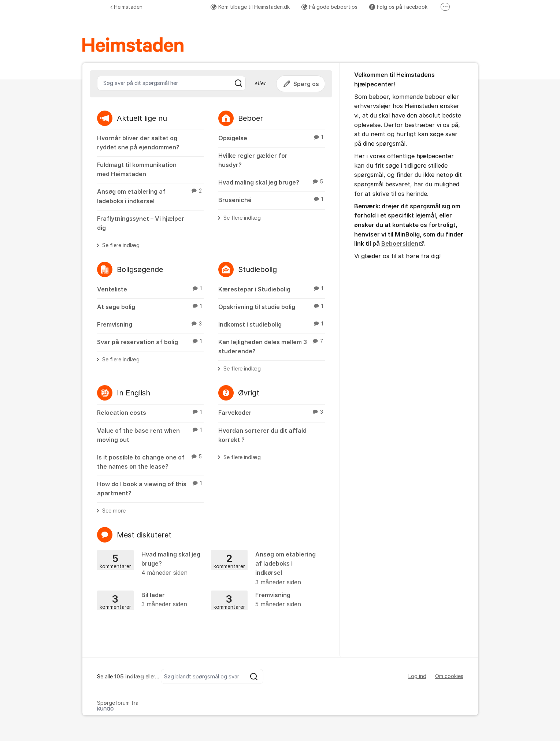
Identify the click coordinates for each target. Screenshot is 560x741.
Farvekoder (272, 412)
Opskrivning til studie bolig (272, 306)
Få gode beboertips (329, 7)
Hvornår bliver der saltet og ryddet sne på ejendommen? (138, 143)
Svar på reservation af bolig (150, 342)
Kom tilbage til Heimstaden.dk (250, 7)
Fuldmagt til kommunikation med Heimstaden (137, 169)
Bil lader (152, 600)
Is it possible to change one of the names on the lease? (150, 461)
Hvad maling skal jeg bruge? (272, 182)
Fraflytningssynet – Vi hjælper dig (141, 223)
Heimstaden (126, 7)
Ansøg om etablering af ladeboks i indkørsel (150, 196)
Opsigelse (272, 138)
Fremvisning (150, 324)
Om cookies (449, 676)
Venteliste (150, 289)
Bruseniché (272, 200)
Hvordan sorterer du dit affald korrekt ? (262, 435)
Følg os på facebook (398, 7)
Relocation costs (150, 412)
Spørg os (301, 84)
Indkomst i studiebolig (272, 324)
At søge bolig (150, 306)
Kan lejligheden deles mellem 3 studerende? (272, 346)
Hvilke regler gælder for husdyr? (253, 160)
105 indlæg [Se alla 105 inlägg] (129, 677)
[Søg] (238, 83)
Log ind (417, 676)
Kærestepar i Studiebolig (272, 289)
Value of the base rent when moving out (150, 435)
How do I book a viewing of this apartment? (150, 488)
